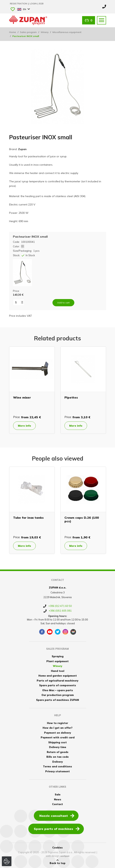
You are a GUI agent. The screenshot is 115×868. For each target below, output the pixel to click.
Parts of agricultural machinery (57, 681)
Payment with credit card (58, 737)
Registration (19, 4)
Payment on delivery (57, 733)
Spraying (58, 656)
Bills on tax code (57, 757)
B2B (41, 4)
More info (24, 426)
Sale (58, 794)
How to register (57, 723)
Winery (45, 32)
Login (33, 4)
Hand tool (58, 671)
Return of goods (58, 752)
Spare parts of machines (57, 829)
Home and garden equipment (58, 676)
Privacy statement (57, 771)
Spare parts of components (58, 685)
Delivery (57, 762)
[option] (32, 390)
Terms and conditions (57, 766)
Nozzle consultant (57, 816)
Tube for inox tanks (28, 518)
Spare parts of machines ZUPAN (57, 700)
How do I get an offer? (57, 728)
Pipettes (71, 397)
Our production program (58, 695)
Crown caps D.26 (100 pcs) (82, 519)
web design (53, 856)
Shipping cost (57, 742)
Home (13, 32)
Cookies (57, 848)
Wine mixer (22, 397)
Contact (57, 804)
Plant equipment (57, 661)
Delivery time (58, 747)
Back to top (57, 862)
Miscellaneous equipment (67, 32)
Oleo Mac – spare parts (58, 690)
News (58, 799)
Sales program (28, 32)
